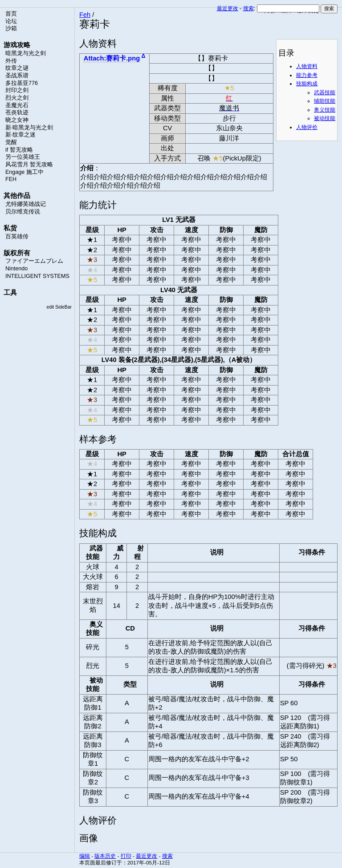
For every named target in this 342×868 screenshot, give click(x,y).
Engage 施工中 (24, 172)
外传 (11, 61)
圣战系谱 (17, 76)
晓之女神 (17, 120)
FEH (11, 179)
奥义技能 (325, 110)
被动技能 (325, 118)
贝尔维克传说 (23, 212)
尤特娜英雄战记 (26, 204)
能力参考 (307, 75)
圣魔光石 (17, 105)
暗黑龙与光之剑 (26, 53)
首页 (11, 14)
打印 (126, 856)
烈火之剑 (17, 98)
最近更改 (228, 8)
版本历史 (105, 856)
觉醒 (11, 142)
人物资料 (307, 66)
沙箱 (11, 28)
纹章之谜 (17, 68)
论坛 (11, 21)
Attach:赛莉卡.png (112, 58)
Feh (85, 15)
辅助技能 (325, 101)
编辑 (85, 856)
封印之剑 (17, 90)
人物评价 (307, 127)
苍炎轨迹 (17, 113)
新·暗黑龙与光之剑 (29, 128)
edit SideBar (59, 307)
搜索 (248, 8)
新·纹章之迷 (20, 135)
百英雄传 (17, 237)
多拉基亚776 (22, 83)
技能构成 (307, 84)
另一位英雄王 (23, 157)
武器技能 (325, 92)
